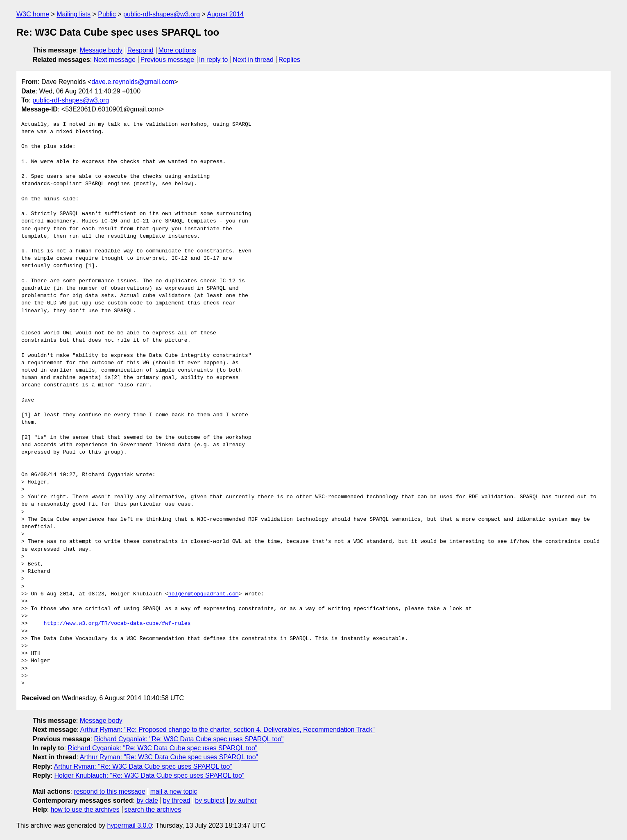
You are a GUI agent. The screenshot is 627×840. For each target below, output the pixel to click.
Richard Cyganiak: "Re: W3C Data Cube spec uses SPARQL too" (189, 739)
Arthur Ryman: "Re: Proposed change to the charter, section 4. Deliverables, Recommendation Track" (227, 730)
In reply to (213, 60)
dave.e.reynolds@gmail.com (133, 82)
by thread (177, 800)
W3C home (33, 14)
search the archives (153, 809)
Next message (115, 60)
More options (178, 50)
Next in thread (253, 60)
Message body (101, 50)
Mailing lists (74, 14)
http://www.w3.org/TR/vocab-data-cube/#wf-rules (117, 624)
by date (147, 800)
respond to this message (109, 791)
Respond (140, 50)
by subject (210, 800)
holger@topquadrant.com (204, 594)
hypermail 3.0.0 (129, 825)
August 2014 (225, 14)
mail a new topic (174, 791)
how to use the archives (85, 809)
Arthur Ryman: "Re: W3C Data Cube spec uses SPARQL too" (169, 757)
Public (107, 14)
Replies (289, 60)
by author (243, 800)
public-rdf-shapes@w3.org (162, 14)
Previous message (168, 60)
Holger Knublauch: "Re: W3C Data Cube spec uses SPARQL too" (149, 775)
